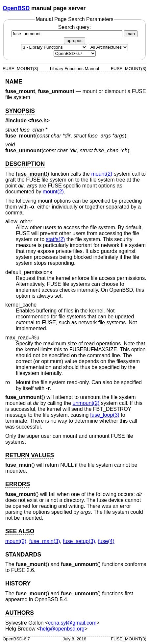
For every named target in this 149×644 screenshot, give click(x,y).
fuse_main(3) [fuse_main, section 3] (45, 541)
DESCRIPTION (25, 164)
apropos (74, 41)
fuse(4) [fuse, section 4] (106, 541)
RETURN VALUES (30, 455)
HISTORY (18, 583)
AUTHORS (20, 613)
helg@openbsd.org (62, 629)
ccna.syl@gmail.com (72, 623)
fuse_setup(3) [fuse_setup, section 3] (79, 541)
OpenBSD (16, 8)
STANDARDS (23, 555)
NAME (14, 82)
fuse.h (39, 121)
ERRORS (18, 484)
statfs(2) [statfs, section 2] (56, 239)
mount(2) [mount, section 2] (102, 174)
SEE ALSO (20, 531)
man (131, 34)
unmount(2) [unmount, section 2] (86, 403)
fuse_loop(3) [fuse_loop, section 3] (105, 415)
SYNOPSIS (20, 111)
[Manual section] (54, 47)
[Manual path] (75, 53)
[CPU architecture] (108, 47)
